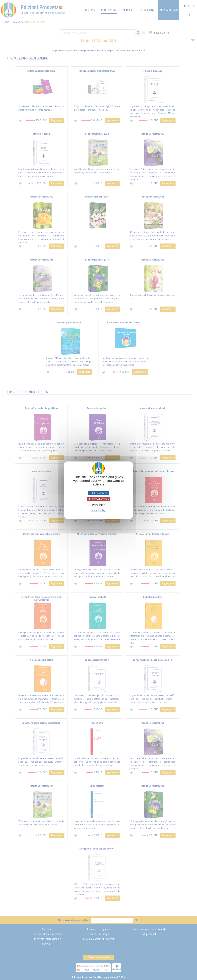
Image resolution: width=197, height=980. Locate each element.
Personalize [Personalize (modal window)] (98, 505)
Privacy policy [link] (98, 510)
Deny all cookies (98, 499)
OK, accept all (98, 493)
